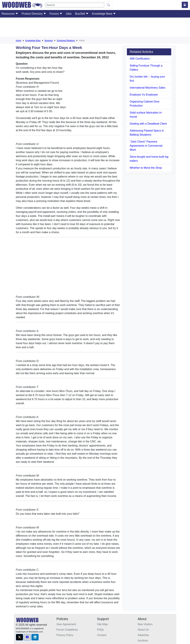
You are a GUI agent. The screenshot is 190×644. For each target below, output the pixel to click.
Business (49, 41)
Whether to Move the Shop (146, 168)
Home (19, 41)
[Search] (75, 5)
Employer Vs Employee (144, 95)
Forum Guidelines (67, 630)
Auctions (143, 641)
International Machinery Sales (147, 88)
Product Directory (34, 14)
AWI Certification (140, 59)
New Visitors (145, 624)
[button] (19, 637)
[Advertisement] (95, 28)
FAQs (100, 630)
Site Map (102, 624)
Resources (10, 14)
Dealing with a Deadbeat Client (148, 124)
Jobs (69, 14)
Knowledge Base (104, 14)
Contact (102, 635)
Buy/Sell (82, 14)
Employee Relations (66, 41)
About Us (143, 630)
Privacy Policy (65, 635)
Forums (56, 14)
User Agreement (66, 624)
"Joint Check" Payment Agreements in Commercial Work (146, 146)
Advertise (143, 635)
